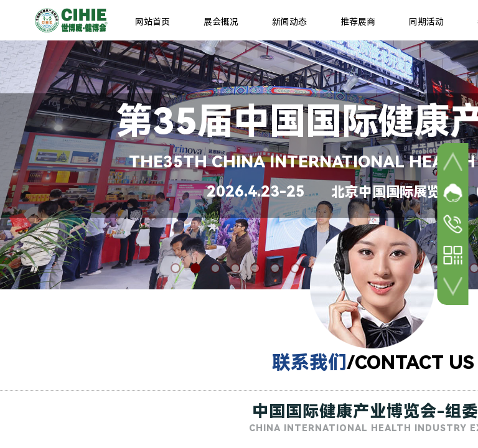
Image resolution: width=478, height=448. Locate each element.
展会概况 (221, 22)
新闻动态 (289, 22)
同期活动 (426, 22)
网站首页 (152, 22)
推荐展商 (358, 22)
